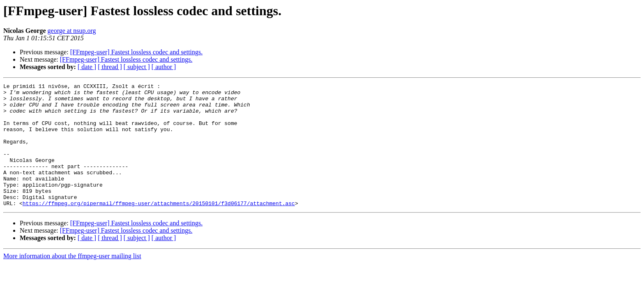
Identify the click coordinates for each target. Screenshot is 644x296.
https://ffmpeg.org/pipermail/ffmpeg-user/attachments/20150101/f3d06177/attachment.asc (159, 228)
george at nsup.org (72, 31)
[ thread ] (110, 67)
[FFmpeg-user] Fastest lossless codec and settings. (137, 52)
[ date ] (87, 67)
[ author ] (164, 67)
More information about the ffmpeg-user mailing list (72, 281)
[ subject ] (137, 67)
